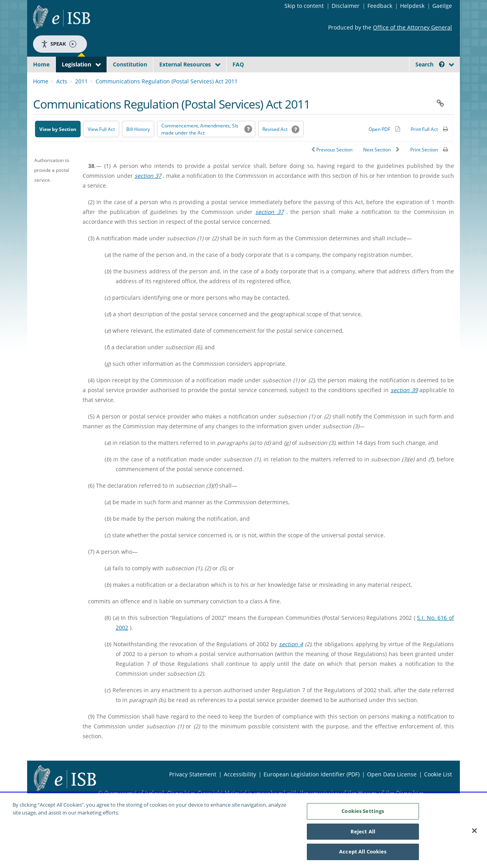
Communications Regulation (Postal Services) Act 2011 (167, 100)
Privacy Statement (193, 793)
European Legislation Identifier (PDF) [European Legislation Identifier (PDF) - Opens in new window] (312, 793)
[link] (424, 82)
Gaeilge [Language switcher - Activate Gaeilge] (442, 6)
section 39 (404, 408)
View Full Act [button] (101, 148)
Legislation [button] (77, 64)
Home (41, 64)
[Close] (474, 831)
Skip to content (304, 6)
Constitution (130, 64)
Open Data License (392, 793)
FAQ (238, 64)
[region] (243, 831)
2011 (81, 100)
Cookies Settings (363, 811)
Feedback (380, 6)
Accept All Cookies (363, 851)
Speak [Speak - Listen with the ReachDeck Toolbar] (59, 44)
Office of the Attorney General (412, 27)
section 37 (148, 194)
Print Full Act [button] (424, 148)
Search (430, 64)
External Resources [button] (185, 64)
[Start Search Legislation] (382, 80)
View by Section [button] (58, 148)
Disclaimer (346, 6)
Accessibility (240, 793)
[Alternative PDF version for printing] (384, 147)
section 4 (291, 663)
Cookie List (438, 793)
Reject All (363, 831)
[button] (442, 64)
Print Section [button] (424, 168)
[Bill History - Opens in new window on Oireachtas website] (138, 147)
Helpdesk (412, 6)
